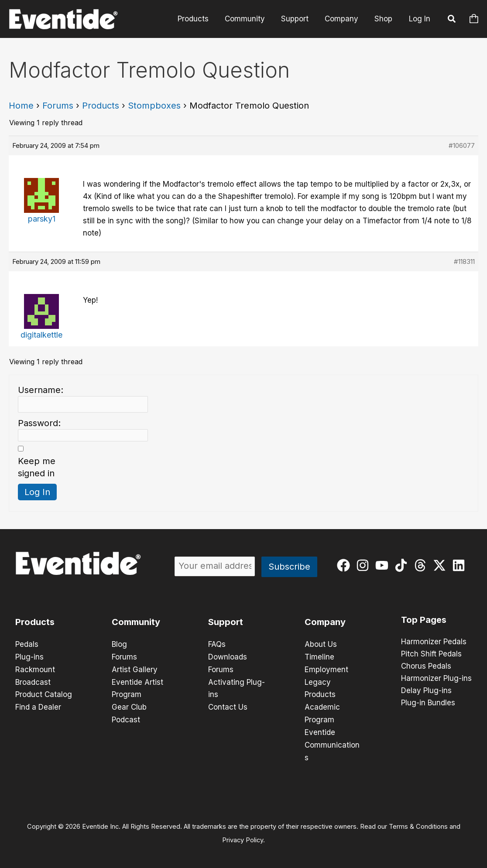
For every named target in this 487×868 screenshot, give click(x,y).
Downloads (228, 656)
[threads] (422, 565)
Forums (58, 106)
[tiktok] (403, 565)
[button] (452, 20)
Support (298, 19)
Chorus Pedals (426, 666)
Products (199, 19)
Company (343, 19)
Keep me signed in (37, 467)
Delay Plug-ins (426, 691)
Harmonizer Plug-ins (436, 679)
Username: (41, 390)
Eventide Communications (332, 742)
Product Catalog (44, 693)
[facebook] (345, 565)
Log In (420, 19)
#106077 (462, 145)
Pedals (27, 644)
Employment (326, 669)
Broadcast (33, 681)
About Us (321, 644)
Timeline (319, 656)
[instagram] (365, 565)
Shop (384, 19)
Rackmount (35, 669)
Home (21, 106)
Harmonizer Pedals (434, 642)
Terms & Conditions (418, 823)
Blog (119, 644)
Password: (39, 423)
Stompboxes (154, 106)
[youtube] (384, 565)
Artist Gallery (135, 669)
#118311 (464, 261)
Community (249, 19)
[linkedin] (461, 565)
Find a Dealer (38, 705)
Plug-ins (29, 656)
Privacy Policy (243, 836)
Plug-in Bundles (428, 703)
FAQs (217, 644)
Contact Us (228, 705)
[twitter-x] (441, 565)
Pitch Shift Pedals (431, 654)
